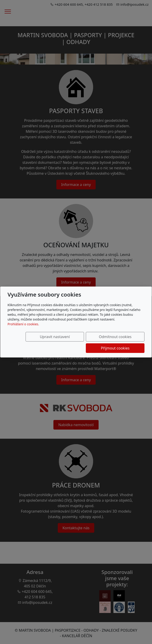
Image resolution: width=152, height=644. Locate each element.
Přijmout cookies (122, 342)
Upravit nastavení (31, 342)
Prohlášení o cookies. (23, 330)
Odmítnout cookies (77, 342)
